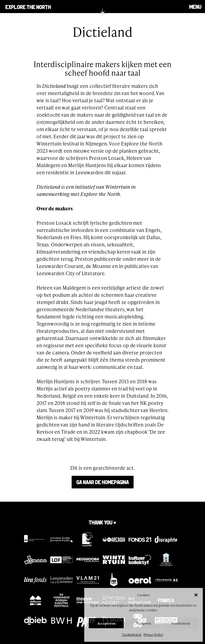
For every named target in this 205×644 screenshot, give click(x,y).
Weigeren (143, 623)
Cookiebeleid (132, 635)
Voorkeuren (181, 623)
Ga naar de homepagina (103, 482)
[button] (196, 595)
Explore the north (28, 7)
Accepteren (106, 623)
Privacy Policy (153, 635)
